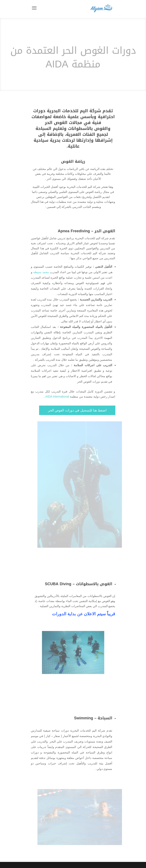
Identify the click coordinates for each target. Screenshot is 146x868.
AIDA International (57, 397)
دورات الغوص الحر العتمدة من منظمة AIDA (73, 59)
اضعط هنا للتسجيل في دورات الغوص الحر (77, 410)
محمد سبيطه (41, 272)
